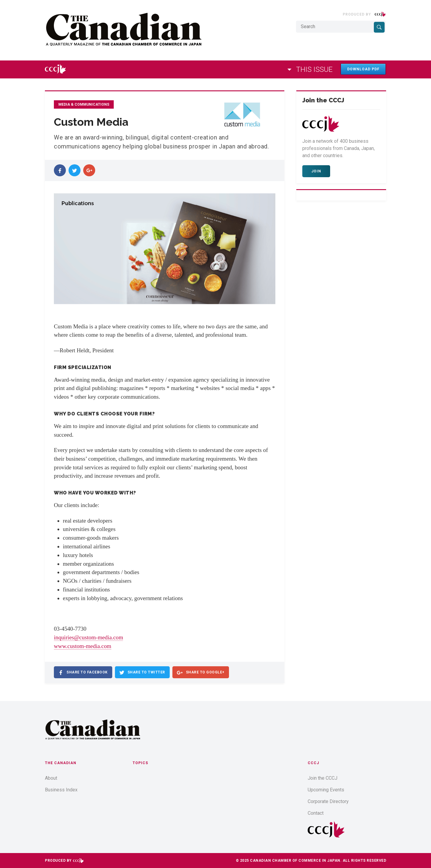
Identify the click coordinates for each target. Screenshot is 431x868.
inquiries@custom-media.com (88, 637)
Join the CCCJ (323, 778)
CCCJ (313, 763)
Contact (316, 813)
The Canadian (61, 763)
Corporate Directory (328, 801)
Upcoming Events (326, 790)
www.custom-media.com (83, 646)
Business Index (61, 790)
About (51, 778)
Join (316, 171)
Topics (140, 763)
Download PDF (363, 69)
